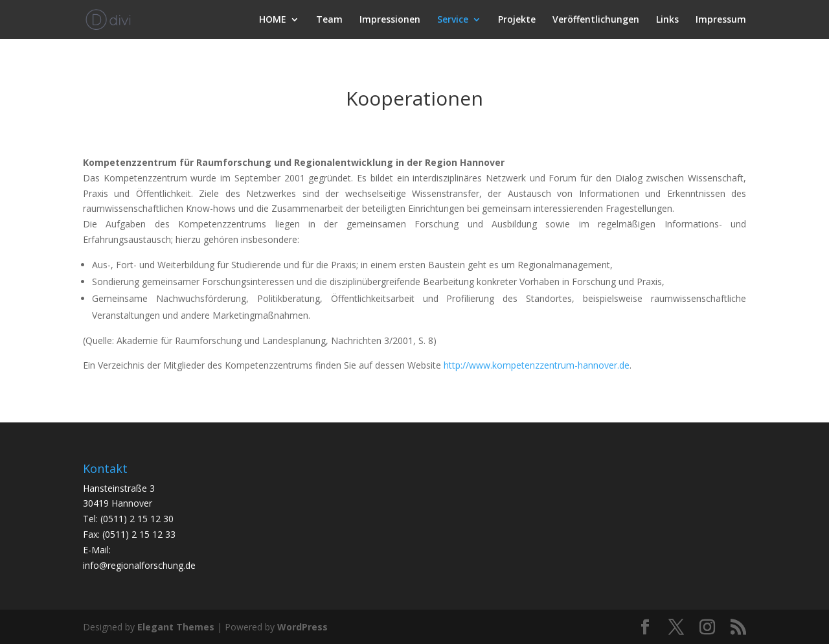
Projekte (517, 20)
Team (329, 20)
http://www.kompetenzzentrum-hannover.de (537, 365)
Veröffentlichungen (596, 20)
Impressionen (390, 20)
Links (667, 20)
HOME (273, 20)
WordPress (302, 627)
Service (453, 20)
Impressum (721, 20)
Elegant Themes (176, 627)
